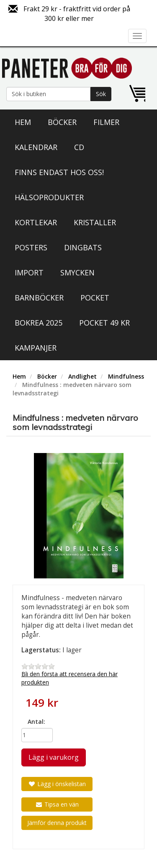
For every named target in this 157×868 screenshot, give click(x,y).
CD (79, 147)
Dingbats (83, 247)
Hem (23, 122)
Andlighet (82, 376)
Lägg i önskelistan (57, 784)
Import (29, 272)
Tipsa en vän (57, 804)
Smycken (77, 272)
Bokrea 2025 (39, 323)
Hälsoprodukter (49, 197)
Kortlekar (36, 222)
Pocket (95, 298)
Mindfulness (126, 376)
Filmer (106, 122)
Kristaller (95, 222)
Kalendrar (36, 147)
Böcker (62, 122)
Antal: (36, 722)
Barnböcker (39, 298)
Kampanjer (36, 348)
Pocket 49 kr (104, 323)
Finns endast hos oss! (59, 172)
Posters (31, 247)
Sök (101, 94)
